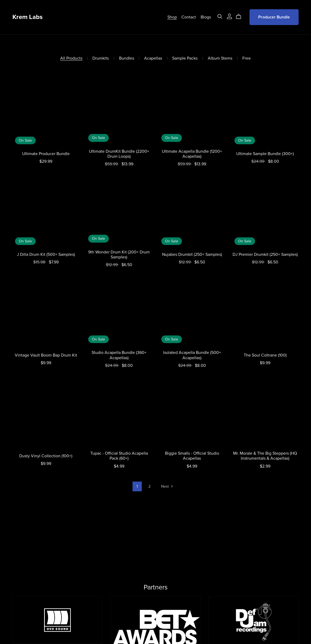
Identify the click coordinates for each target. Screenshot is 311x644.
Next (167, 487)
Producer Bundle (274, 17)
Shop (172, 17)
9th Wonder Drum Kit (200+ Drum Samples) (119, 255)
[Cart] (241, 17)
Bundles (127, 58)
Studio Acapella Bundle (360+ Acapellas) (119, 355)
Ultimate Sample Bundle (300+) (265, 154)
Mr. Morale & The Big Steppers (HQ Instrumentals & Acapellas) (265, 456)
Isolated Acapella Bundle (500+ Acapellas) (192, 355)
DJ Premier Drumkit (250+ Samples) (265, 254)
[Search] (220, 16)
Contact (189, 17)
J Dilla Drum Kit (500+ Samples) (46, 254)
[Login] (229, 16)
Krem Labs (27, 17)
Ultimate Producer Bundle (46, 154)
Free (247, 58)
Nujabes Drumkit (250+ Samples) (192, 254)
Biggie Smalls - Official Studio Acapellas (192, 456)
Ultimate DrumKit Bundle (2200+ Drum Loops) (119, 154)
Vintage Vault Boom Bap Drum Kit (46, 355)
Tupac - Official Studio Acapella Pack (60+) (119, 456)
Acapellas (153, 58)
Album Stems (220, 58)
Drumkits (101, 58)
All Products (71, 58)
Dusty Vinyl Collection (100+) (46, 456)
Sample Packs (185, 58)
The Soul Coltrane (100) (265, 355)
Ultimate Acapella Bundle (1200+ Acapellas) (192, 154)
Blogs (206, 17)
